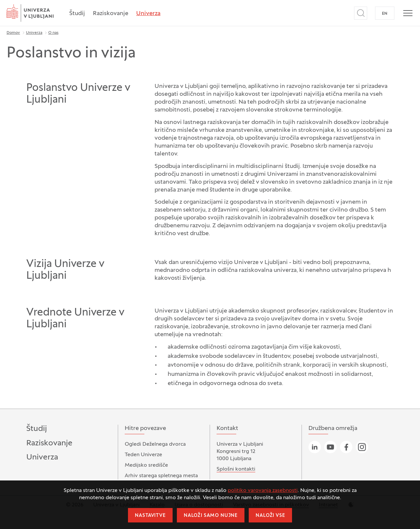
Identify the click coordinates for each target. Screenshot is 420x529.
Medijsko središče (146, 465)
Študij (77, 14)
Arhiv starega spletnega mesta (161, 476)
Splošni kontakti (236, 469)
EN (385, 14)
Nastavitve (150, 516)
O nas (53, 33)
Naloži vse (270, 516)
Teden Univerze (143, 455)
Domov (13, 33)
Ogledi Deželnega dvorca (155, 444)
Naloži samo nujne (211, 516)
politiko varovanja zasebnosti (263, 491)
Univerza (148, 14)
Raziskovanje (111, 14)
